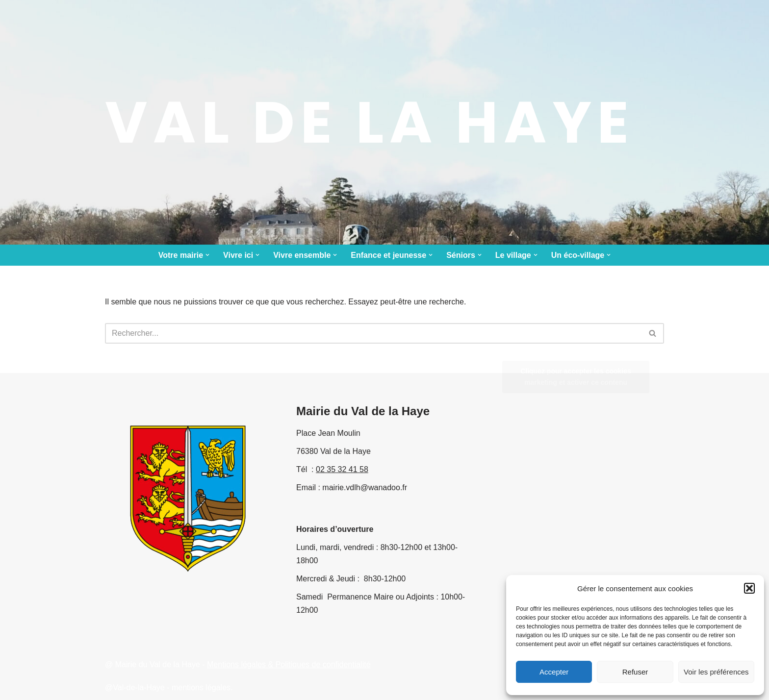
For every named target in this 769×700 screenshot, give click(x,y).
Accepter (554, 672)
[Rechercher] (373, 333)
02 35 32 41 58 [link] (342, 469)
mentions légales (201, 687)
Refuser (635, 672)
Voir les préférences (716, 672)
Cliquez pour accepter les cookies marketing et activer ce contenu (576, 377)
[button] (749, 588)
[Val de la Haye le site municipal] (370, 122)
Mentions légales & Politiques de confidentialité (289, 664)
